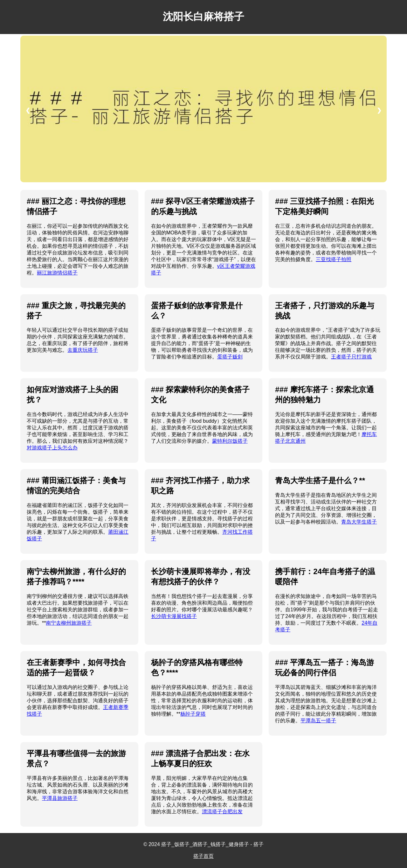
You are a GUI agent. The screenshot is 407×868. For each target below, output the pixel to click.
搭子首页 (203, 856)
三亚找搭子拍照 (334, 259)
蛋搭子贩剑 (230, 357)
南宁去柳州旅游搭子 (69, 623)
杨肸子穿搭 (193, 714)
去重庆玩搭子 (83, 350)
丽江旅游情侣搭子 (57, 273)
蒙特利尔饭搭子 (230, 441)
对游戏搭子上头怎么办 (52, 448)
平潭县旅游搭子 (60, 798)
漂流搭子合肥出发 (222, 812)
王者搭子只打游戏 (351, 357)
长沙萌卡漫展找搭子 (174, 616)
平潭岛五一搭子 (318, 721)
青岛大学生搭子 (359, 522)
